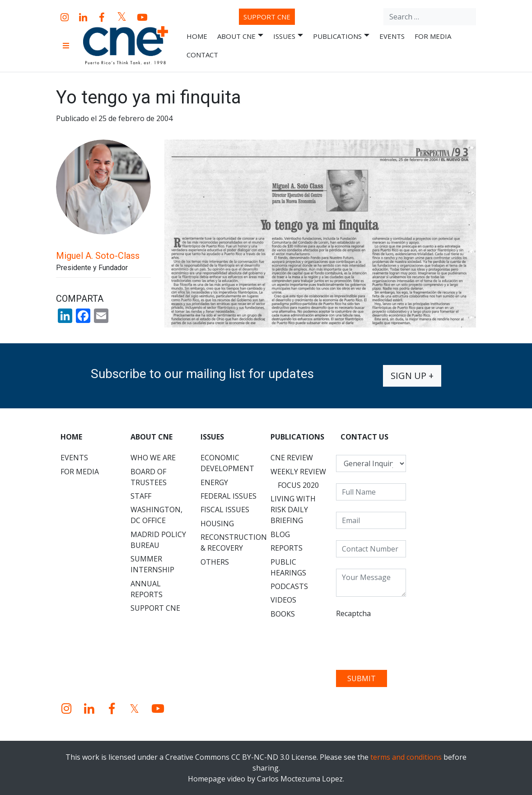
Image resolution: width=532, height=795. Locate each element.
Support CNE (267, 17)
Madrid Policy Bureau (158, 540)
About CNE (240, 36)
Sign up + (412, 376)
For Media (433, 36)
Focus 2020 (298, 485)
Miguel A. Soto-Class (98, 256)
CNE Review (292, 458)
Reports (287, 548)
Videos (283, 600)
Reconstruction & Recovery (233, 542)
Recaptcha (353, 613)
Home (197, 36)
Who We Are (153, 458)
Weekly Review (298, 472)
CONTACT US (364, 437)
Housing (217, 524)
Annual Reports (147, 589)
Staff (141, 496)
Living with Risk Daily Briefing (293, 510)
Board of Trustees (149, 477)
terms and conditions (406, 757)
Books (283, 614)
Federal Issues (229, 496)
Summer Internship (152, 564)
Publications (341, 36)
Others (215, 562)
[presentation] (405, 641)
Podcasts (289, 586)
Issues (288, 36)
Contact (202, 55)
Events (392, 36)
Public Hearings (288, 567)
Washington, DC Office (156, 515)
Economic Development (227, 463)
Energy (214, 482)
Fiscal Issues (225, 510)
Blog (280, 534)
